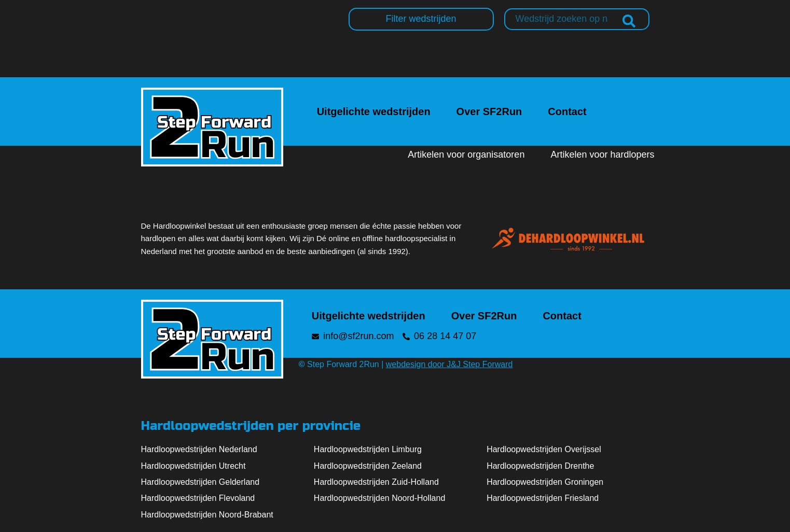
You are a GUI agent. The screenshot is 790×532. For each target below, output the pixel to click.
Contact (567, 111)
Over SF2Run (489, 111)
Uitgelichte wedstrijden (374, 111)
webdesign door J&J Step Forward (449, 364)
